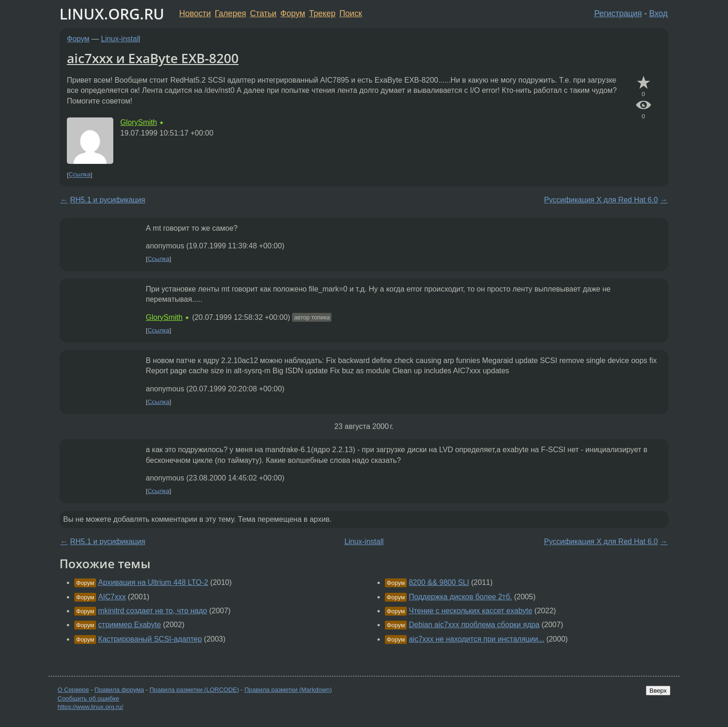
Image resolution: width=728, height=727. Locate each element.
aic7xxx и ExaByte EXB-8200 (153, 58)
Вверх (658, 691)
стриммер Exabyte (129, 625)
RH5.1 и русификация (108, 200)
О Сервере (73, 690)
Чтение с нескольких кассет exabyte (470, 611)
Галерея (231, 13)
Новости (195, 13)
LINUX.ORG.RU (112, 14)
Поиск (351, 13)
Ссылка (80, 175)
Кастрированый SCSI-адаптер (150, 639)
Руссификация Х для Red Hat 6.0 (601, 200)
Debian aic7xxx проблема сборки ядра (474, 625)
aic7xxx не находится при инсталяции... (476, 639)
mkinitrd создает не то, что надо (153, 611)
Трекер (322, 13)
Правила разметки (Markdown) (288, 690)
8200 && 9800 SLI (439, 582)
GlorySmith (139, 122)
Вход (658, 13)
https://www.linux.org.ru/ (90, 707)
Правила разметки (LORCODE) (194, 690)
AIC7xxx (112, 597)
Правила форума (120, 690)
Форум (293, 13)
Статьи (263, 13)
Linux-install (121, 39)
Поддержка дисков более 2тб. (460, 597)
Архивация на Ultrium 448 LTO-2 (153, 582)
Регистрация (618, 13)
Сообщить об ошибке (88, 698)
